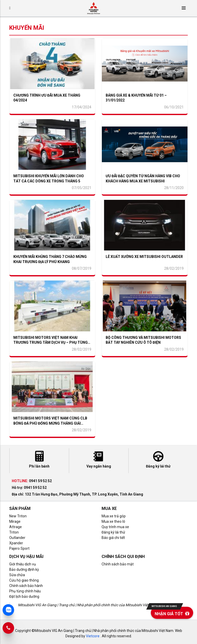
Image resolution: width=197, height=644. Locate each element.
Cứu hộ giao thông (24, 580)
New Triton (18, 516)
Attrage (16, 527)
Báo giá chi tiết (113, 538)
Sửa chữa (17, 575)
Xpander (16, 543)
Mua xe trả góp (114, 516)
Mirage (15, 521)
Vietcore (93, 636)
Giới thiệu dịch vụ (23, 564)
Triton (14, 532)
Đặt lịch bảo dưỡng (24, 596)
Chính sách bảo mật (118, 564)
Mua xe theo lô (113, 521)
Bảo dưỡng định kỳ (24, 570)
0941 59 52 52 (40, 481)
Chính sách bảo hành (26, 586)
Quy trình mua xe (115, 527)
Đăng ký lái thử (113, 532)
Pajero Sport (19, 548)
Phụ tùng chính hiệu (25, 591)
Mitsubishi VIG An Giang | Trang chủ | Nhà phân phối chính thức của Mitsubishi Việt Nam (88, 605)
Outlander (17, 538)
